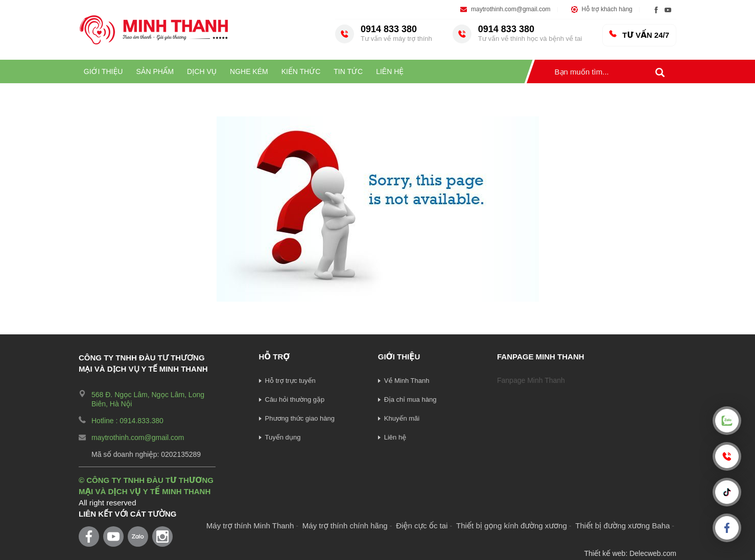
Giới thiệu (103, 71)
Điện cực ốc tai (422, 526)
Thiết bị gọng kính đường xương (512, 526)
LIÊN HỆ (390, 71)
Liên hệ (395, 437)
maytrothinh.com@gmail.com (511, 9)
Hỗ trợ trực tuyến (290, 381)
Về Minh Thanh (407, 381)
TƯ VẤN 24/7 (639, 34)
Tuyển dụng (283, 437)
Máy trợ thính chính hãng (345, 526)
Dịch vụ (202, 71)
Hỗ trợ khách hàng (607, 9)
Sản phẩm (155, 71)
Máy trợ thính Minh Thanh (250, 526)
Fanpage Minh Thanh (531, 380)
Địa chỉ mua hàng (410, 399)
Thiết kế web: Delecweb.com (630, 553)
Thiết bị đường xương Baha (622, 526)
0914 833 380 (396, 33)
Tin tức (348, 71)
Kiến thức (301, 71)
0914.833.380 (141, 421)
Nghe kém (249, 71)
